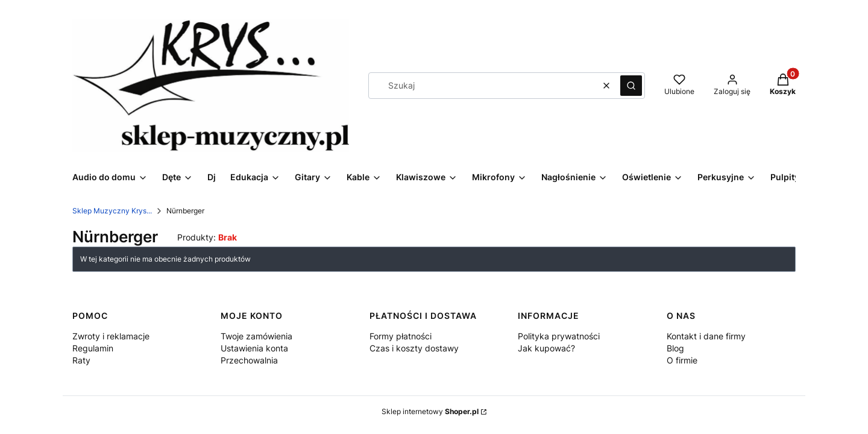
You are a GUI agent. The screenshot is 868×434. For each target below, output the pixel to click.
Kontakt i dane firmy (706, 336)
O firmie (682, 360)
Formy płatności (401, 336)
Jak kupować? (546, 348)
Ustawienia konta (254, 348)
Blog (675, 348)
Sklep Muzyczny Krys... (112, 211)
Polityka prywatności (559, 336)
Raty (81, 360)
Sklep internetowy (430, 411)
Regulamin (93, 348)
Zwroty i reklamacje (111, 336)
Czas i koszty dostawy (414, 348)
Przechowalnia (249, 360)
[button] (631, 86)
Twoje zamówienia (256, 336)
